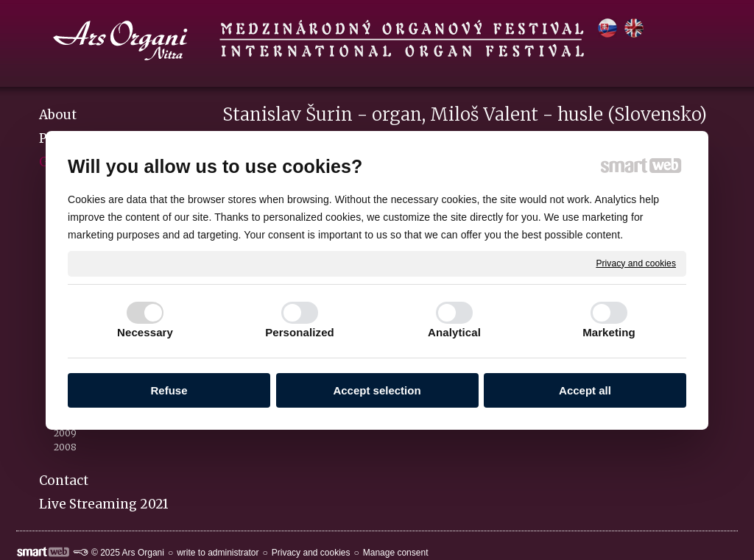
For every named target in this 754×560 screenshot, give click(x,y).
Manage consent (396, 553)
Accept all (585, 390)
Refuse (169, 390)
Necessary (145, 332)
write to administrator (218, 553)
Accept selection (377, 390)
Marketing (609, 332)
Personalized (300, 332)
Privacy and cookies (636, 263)
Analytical (454, 332)
